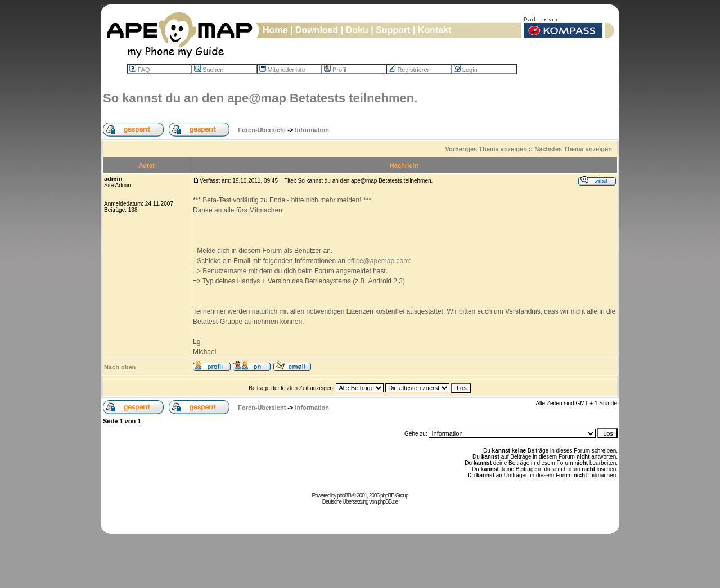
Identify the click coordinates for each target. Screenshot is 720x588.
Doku (357, 30)
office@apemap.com (378, 261)
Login (466, 70)
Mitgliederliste (282, 70)
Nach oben (120, 367)
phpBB (344, 496)
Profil (335, 70)
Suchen (209, 70)
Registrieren (409, 70)
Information (312, 130)
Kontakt (435, 30)
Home (275, 30)
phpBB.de (388, 502)
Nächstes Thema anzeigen (573, 149)
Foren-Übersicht (262, 130)
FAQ (140, 70)
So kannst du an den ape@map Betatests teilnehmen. (260, 98)
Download (317, 30)
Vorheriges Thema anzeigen (486, 149)
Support (393, 30)
